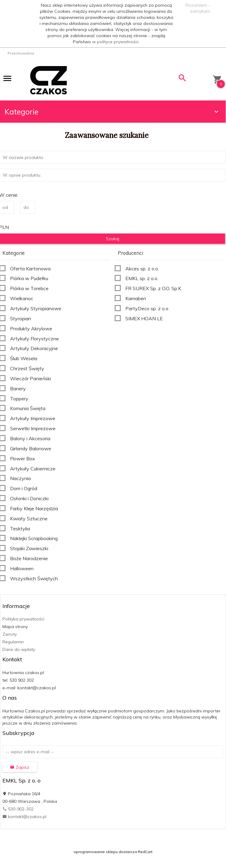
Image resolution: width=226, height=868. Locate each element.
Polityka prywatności (23, 619)
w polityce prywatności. (116, 42)
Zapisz (20, 767)
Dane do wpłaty (19, 649)
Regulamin (13, 642)
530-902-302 (18, 809)
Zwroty (10, 634)
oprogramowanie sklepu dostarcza (105, 852)
